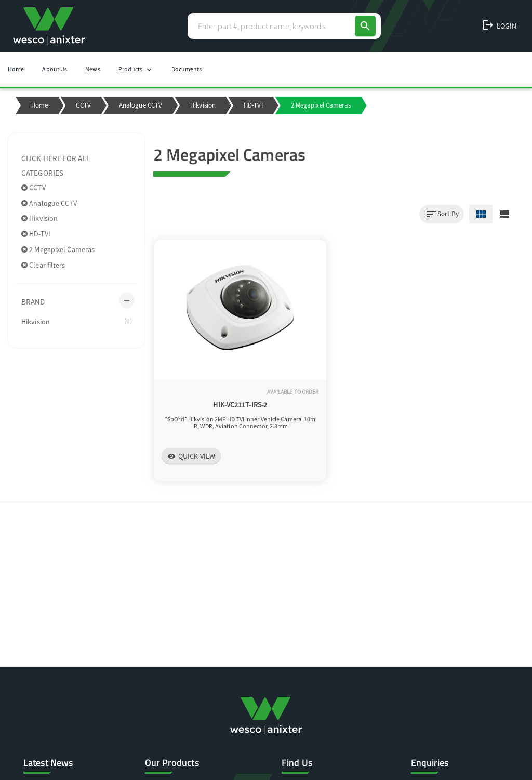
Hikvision (203, 105)
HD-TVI (253, 105)
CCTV (83, 105)
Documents (187, 69)
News (92, 69)
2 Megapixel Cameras (58, 249)
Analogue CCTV (141, 105)
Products (136, 69)
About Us (55, 69)
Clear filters (43, 265)
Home (16, 69)
